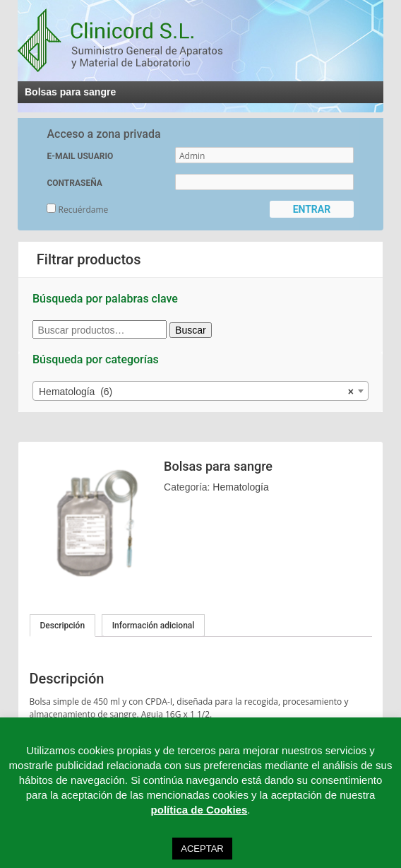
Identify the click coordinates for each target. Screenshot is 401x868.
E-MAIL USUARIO (80, 156)
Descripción (63, 626)
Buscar (191, 330)
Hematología (240, 487)
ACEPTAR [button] (202, 849)
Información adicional (154, 626)
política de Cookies (199, 810)
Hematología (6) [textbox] (196, 392)
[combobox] (200, 391)
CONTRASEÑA (74, 183)
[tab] (63, 626)
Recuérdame (77, 210)
